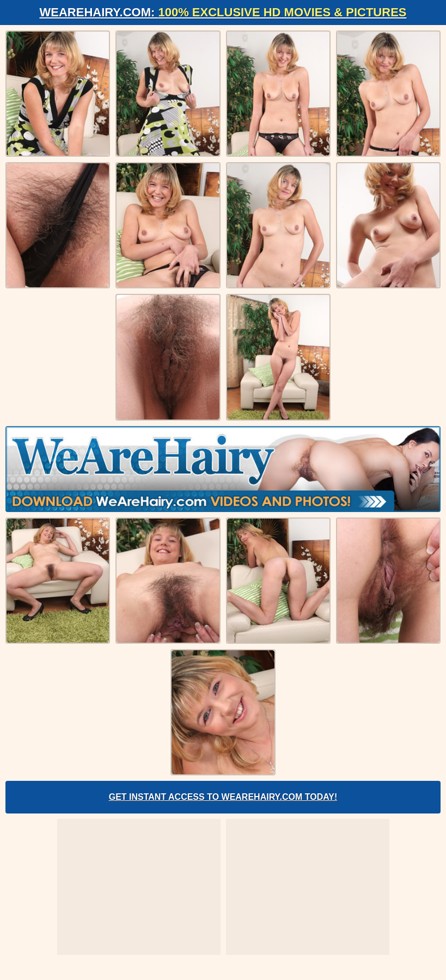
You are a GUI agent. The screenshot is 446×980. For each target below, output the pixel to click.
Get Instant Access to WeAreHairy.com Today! (223, 797)
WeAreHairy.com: (223, 12)
